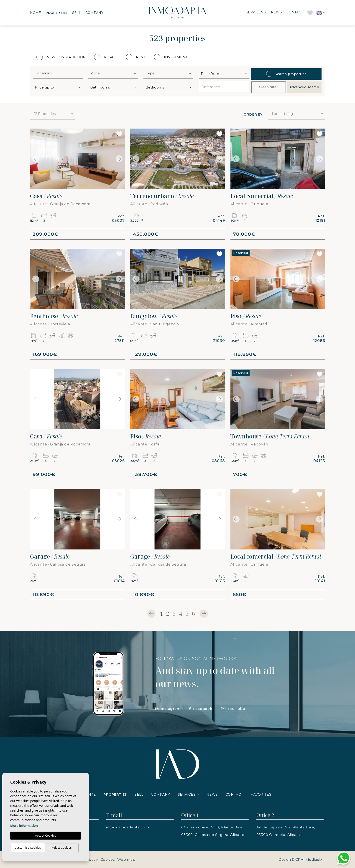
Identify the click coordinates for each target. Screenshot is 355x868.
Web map (126, 859)
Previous (35, 159)
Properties (57, 13)
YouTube (233, 709)
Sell (77, 13)
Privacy (91, 859)
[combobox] (58, 73)
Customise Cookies (28, 848)
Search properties (286, 74)
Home (36, 13)
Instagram (168, 709)
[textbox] (59, 73)
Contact (295, 12)
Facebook (201, 709)
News (276, 12)
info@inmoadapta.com (128, 827)
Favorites (261, 794)
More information (24, 826)
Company (94, 13)
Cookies (107, 859)
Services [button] (254, 12)
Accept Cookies (46, 835)
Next (120, 159)
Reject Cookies (61, 848)
